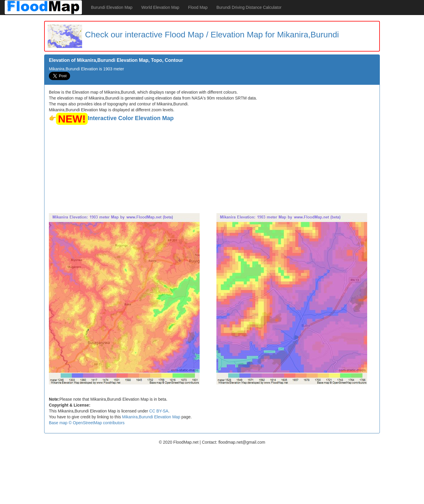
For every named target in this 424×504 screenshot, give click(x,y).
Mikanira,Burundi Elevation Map (151, 417)
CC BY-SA (159, 411)
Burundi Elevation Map (112, 7)
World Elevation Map (160, 7)
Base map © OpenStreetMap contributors (87, 423)
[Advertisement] (212, 169)
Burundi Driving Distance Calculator (249, 7)
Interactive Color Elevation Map (131, 118)
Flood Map (198, 7)
